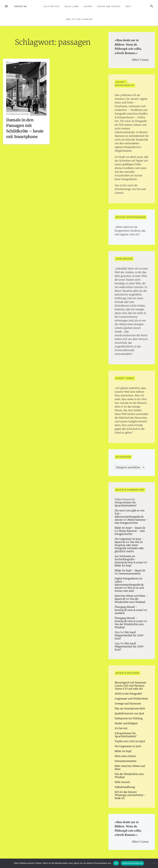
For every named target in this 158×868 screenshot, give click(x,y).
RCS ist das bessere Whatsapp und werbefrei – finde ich (130, 795)
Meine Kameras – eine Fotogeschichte (131, 521)
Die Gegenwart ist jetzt (128, 746)
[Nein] (154, 863)
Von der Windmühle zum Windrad (130, 600)
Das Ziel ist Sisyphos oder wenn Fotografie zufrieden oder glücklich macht (129, 547)
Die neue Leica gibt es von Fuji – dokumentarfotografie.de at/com (130, 515)
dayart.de (21, 6)
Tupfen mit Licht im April (130, 741)
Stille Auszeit (122, 782)
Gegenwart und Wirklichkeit (131, 699)
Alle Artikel (52, 6)
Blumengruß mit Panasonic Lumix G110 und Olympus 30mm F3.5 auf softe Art (131, 686)
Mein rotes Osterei (125, 756)
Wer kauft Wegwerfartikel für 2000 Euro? (129, 635)
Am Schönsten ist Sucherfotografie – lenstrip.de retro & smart (129, 559)
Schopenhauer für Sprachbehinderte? (126, 504)
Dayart (88, 6)
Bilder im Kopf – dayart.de (130, 528)
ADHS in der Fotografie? (128, 694)
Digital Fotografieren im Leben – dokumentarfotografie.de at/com (129, 583)
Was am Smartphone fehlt (130, 708)
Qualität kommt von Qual (129, 713)
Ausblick (120, 613)
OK (116, 863)
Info (128, 6)
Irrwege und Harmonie (128, 704)
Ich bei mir (121, 728)
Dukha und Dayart (109, 6)
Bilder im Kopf (123, 565)
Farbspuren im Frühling (129, 718)
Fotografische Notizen (18, 114)
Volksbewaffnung (125, 787)
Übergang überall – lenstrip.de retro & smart (129, 608)
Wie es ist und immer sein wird (129, 589)
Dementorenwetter (130, 574)
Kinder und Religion (126, 723)
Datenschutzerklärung (132, 863)
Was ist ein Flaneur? (80, 19)
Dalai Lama (72, 6)
